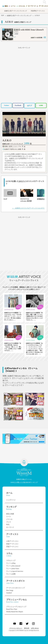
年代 (8, 525)
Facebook (18, 105)
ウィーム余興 (11, 574)
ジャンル (9, 519)
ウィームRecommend (13, 566)
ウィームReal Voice (13, 569)
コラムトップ (11, 560)
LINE (41, 105)
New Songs (10, 590)
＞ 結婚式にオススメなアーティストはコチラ (28, 208)
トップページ (11, 500)
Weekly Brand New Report (15, 612)
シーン (9, 516)
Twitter (7, 105)
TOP (2, 15)
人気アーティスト (12, 541)
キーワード (10, 527)
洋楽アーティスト (12, 547)
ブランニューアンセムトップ (16, 607)
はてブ (30, 106)
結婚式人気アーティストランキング (19, 16)
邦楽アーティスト (12, 544)
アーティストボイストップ (15, 588)
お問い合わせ (35, 628)
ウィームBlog (11, 563)
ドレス (9, 522)
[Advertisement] (24, 74)
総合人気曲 (10, 514)
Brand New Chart (12, 609)
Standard (9, 593)
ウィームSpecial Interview (15, 571)
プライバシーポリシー (16, 628)
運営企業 (27, 628)
